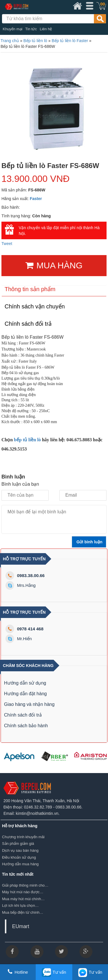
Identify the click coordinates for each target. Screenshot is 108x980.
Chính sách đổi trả (23, 715)
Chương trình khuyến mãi (23, 837)
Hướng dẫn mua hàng (20, 864)
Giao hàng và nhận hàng (29, 704)
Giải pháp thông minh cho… (25, 885)
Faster (36, 199)
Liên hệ (46, 29)
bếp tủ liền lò (27, 440)
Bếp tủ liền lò (35, 41)
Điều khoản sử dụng (19, 857)
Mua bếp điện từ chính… (23, 912)
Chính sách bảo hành (26, 726)
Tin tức (31, 29)
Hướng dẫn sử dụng (25, 683)
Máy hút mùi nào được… (23, 892)
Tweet (7, 244)
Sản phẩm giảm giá (18, 844)
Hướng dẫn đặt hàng (25, 694)
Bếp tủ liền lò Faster (70, 41)
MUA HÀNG (54, 265)
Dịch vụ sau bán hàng (20, 850)
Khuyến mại (12, 29)
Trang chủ (10, 41)
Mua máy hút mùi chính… (23, 899)
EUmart (21, 926)
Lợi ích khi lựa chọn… (20, 905)
